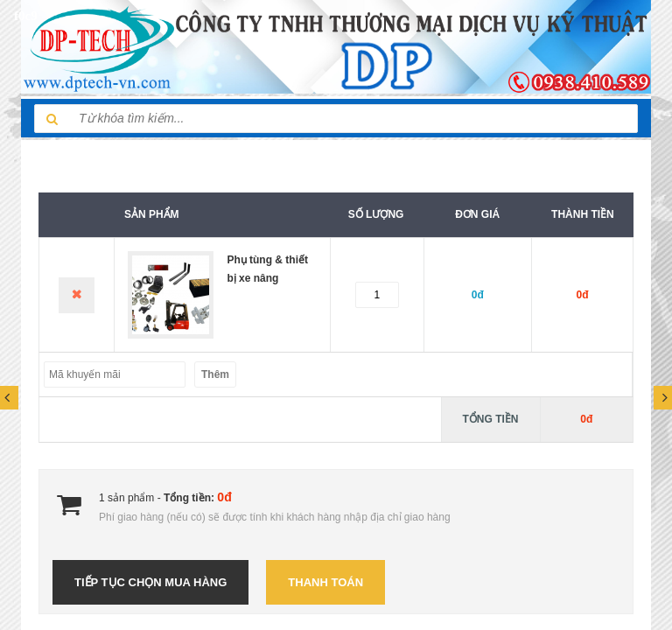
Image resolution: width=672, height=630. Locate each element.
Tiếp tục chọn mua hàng (150, 582)
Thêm (215, 374)
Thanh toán (325, 582)
